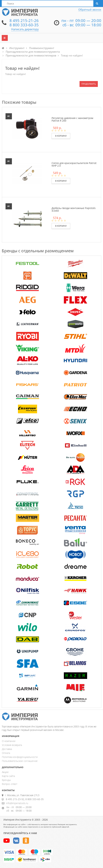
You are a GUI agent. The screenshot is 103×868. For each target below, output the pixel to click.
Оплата (6, 753)
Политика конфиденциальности (20, 757)
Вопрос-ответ (10, 784)
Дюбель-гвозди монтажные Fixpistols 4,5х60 (74, 209)
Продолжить (89, 84)
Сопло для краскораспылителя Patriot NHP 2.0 (74, 164)
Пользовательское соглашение (20, 761)
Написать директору (25, 29)
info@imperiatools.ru (17, 803)
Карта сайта (8, 776)
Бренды (6, 780)
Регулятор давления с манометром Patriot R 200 (72, 119)
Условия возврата (12, 745)
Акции (5, 772)
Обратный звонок (90, 10)
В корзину (61, 136)
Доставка (7, 749)
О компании (9, 741)
